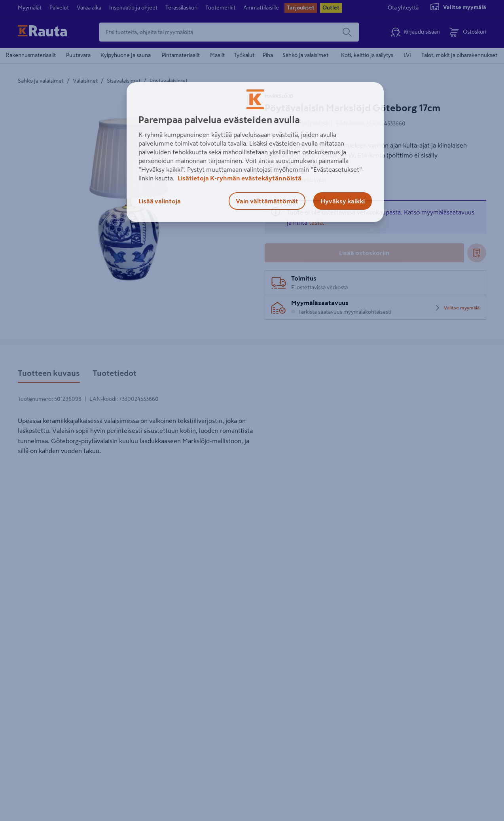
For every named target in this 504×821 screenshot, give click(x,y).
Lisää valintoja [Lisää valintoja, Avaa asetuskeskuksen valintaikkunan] (160, 201)
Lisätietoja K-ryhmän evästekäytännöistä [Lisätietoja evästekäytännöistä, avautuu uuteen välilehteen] (239, 178)
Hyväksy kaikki (343, 201)
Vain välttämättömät (267, 201)
